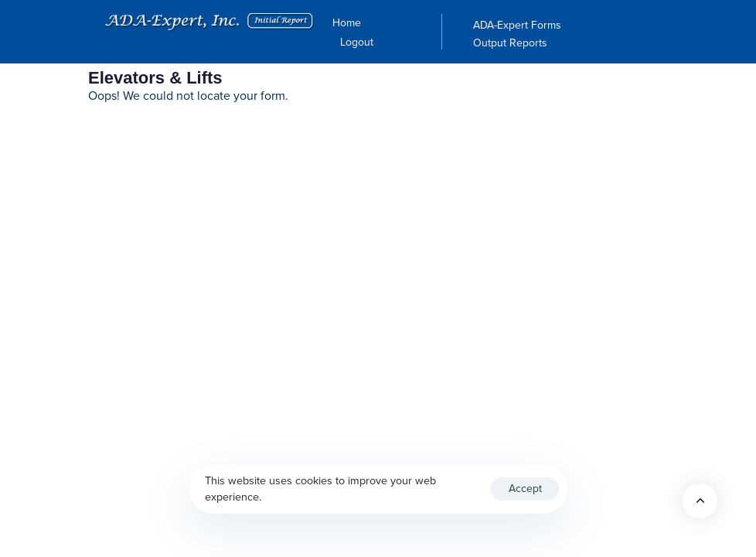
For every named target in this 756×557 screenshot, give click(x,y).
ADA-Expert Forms (517, 26)
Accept (525, 489)
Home (347, 23)
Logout (357, 43)
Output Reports (510, 43)
